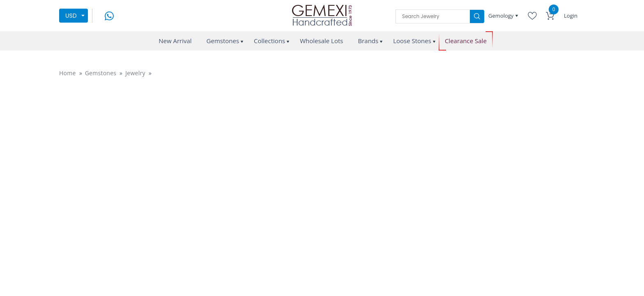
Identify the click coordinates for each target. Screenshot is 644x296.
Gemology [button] (502, 16)
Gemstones (223, 41)
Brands (368, 41)
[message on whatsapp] (109, 15)
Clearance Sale (466, 41)
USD (71, 16)
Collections (269, 41)
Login (571, 16)
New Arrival (175, 41)
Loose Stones (412, 41)
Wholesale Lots (321, 41)
